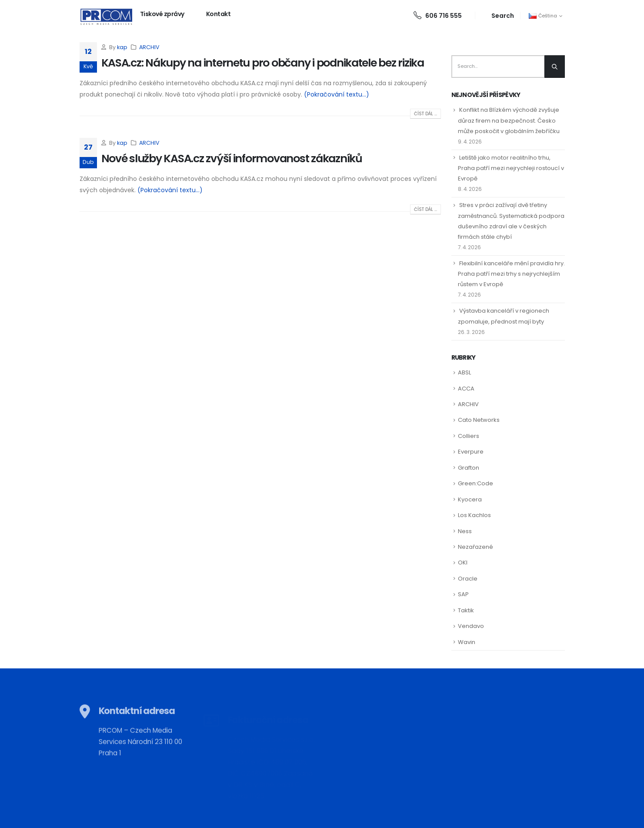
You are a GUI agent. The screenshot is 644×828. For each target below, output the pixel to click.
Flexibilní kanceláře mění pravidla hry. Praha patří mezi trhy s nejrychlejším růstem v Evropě (511, 274)
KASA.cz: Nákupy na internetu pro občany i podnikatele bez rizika (263, 63)
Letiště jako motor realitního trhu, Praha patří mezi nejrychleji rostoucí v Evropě (511, 168)
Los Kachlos (474, 515)
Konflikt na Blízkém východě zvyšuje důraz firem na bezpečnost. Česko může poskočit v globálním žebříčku (509, 120)
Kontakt (219, 14)
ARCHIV (149, 47)
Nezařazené (475, 547)
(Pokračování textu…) (337, 94)
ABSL (464, 372)
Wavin (467, 642)
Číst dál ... (425, 114)
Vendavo (471, 626)
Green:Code (475, 483)
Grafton (469, 468)
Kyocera (470, 499)
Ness (465, 531)
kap (122, 47)
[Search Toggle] (498, 15)
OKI (463, 563)
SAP (463, 594)
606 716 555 (438, 16)
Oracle (468, 579)
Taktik (466, 610)
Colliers (469, 436)
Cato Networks (479, 420)
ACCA (466, 389)
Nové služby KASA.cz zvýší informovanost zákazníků (232, 159)
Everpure (471, 452)
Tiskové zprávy (162, 14)
